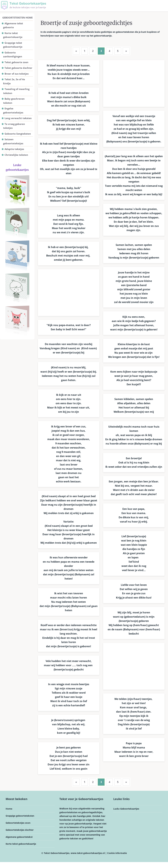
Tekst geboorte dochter (18, 68)
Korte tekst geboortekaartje (21, 850)
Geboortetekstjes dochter (20, 836)
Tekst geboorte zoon (16, 62)
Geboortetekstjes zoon (18, 829)
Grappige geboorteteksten (20, 822)
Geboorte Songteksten (18, 134)
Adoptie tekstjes (14, 149)
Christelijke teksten (16, 155)
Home (9, 815)
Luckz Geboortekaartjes (126, 815)
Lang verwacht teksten (18, 118)
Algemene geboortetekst (19, 843)
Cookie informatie (117, 859)
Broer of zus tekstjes (17, 74)
